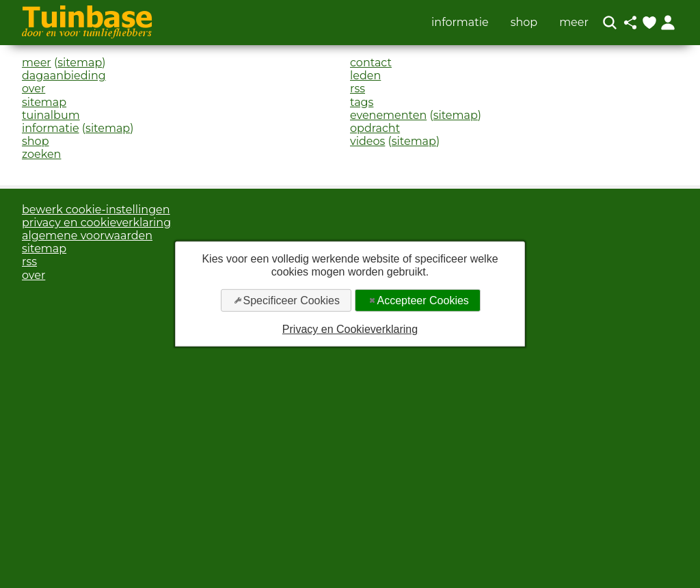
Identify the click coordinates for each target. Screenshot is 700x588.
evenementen (388, 115)
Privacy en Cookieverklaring (350, 329)
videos (367, 141)
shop (524, 23)
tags (362, 102)
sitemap (80, 63)
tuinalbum (51, 115)
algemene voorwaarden (87, 236)
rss (358, 89)
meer (574, 23)
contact (371, 63)
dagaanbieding (64, 76)
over (33, 89)
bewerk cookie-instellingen (96, 210)
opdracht (375, 128)
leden (365, 76)
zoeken (41, 154)
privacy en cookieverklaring (96, 223)
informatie (460, 23)
